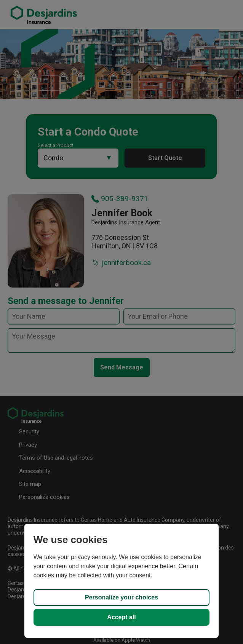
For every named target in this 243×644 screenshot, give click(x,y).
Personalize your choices (121, 597)
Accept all (121, 617)
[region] (121, 581)
